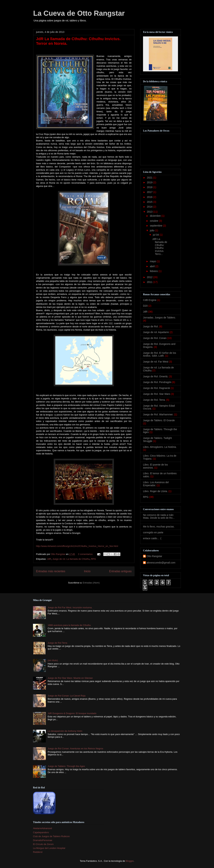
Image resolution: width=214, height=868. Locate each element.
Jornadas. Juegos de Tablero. (159, 318)
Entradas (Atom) (91, 583)
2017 (150, 192)
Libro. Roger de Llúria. (155, 491)
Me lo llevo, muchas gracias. (159, 527)
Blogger (130, 861)
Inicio (87, 571)
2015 (150, 202)
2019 (150, 182)
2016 (150, 197)
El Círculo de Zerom (43, 844)
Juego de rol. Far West (156, 362)
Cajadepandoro (41, 832)
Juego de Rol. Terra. (154, 400)
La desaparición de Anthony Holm (65, 731)
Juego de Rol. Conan (155, 338)
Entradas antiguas (120, 571)
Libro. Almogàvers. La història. (160, 447)
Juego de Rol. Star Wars (157, 394)
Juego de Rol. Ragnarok (156, 388)
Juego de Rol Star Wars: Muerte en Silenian (70, 678)
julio (152, 230)
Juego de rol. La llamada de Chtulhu (71, 559)
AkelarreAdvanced (42, 828)
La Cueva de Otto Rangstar (79, 13)
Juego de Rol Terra (57, 643)
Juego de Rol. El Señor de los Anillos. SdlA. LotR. (160, 354)
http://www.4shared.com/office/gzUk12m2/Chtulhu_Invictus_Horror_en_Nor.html (77, 546)
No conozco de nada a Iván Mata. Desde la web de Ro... (159, 516)
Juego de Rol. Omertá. (156, 376)
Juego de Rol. (151, 326)
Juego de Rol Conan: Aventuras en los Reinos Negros (75, 749)
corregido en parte (153, 532)
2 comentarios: (86, 554)
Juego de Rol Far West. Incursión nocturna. (70, 607)
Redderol (38, 852)
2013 (150, 212)
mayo (153, 261)
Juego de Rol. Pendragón (157, 382)
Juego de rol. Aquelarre (156, 332)
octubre (154, 221)
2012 (150, 277)
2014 (150, 207)
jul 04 (156, 235)
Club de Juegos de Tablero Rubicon (51, 836)
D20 (145, 306)
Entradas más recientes (51, 571)
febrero (154, 271)
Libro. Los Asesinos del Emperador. (156, 484)
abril (152, 266)
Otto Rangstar (154, 556)
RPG (93, 559)
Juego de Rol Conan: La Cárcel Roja (67, 696)
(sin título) (53, 660)
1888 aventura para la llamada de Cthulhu (69, 625)
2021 (150, 178)
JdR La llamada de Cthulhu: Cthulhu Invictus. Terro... (160, 246)
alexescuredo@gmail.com (161, 563)
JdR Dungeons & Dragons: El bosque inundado (72, 713)
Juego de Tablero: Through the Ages (66, 766)
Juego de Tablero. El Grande (159, 420)
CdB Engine (150, 300)
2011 (150, 282)
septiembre (156, 226)
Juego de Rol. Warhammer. (158, 414)
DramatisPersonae (43, 840)
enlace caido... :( (152, 538)
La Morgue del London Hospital (49, 848)
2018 (150, 187)
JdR (49, 559)
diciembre (156, 216)
